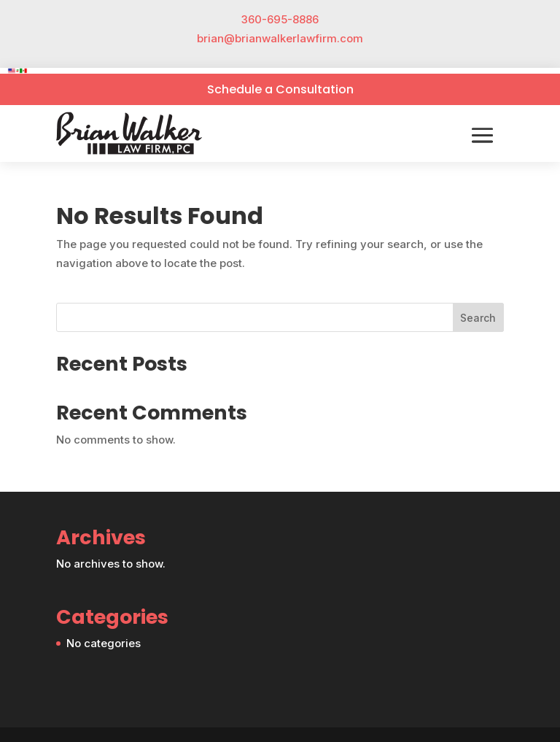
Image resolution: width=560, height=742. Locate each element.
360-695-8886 (280, 19)
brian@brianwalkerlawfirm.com (280, 38)
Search (478, 318)
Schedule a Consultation (280, 89)
